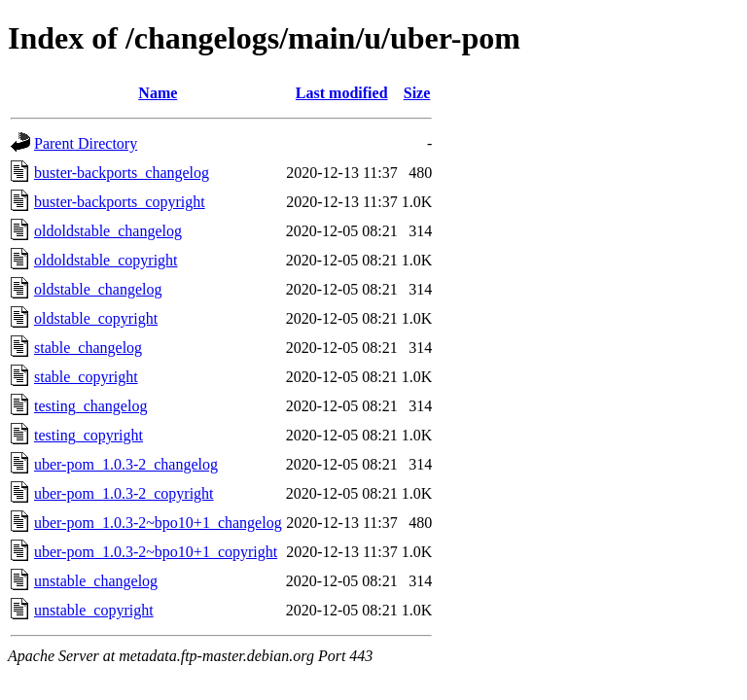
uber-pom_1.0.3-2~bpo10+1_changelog (158, 523)
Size (417, 93)
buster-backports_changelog (122, 173)
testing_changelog (90, 406)
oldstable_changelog (98, 289)
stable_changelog (88, 348)
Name (158, 93)
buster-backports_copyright (120, 202)
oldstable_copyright (96, 318)
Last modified (342, 93)
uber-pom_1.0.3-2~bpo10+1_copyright (156, 552)
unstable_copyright (94, 610)
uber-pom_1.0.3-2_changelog (126, 464)
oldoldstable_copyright (106, 260)
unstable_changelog (96, 581)
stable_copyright (86, 377)
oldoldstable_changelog (108, 231)
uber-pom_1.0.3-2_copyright (124, 493)
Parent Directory (86, 143)
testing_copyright (89, 435)
